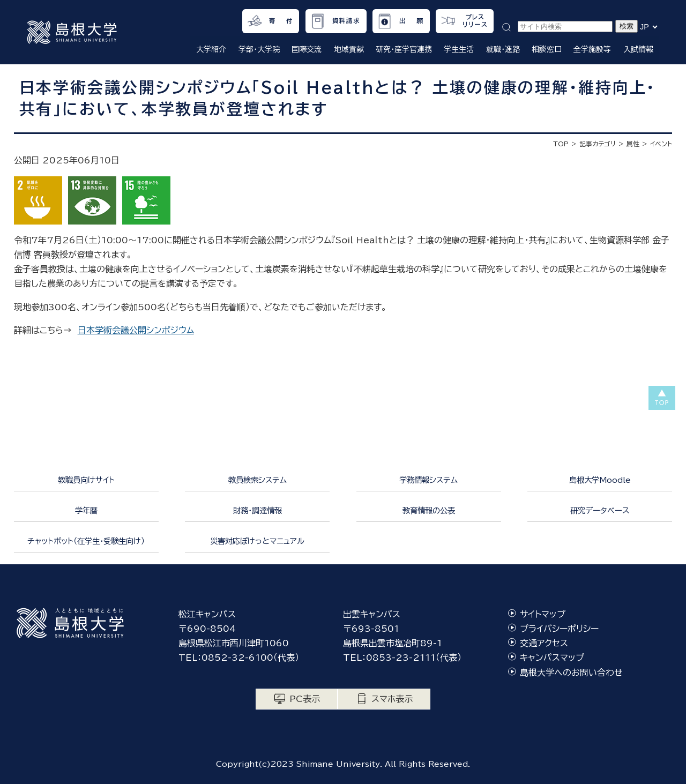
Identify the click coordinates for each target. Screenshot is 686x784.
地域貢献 (349, 49)
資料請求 (346, 21)
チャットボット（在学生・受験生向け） (86, 541)
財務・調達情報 (258, 510)
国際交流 (307, 49)
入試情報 (638, 49)
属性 (633, 144)
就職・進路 (503, 49)
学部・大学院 (259, 49)
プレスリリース (475, 21)
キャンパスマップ (552, 658)
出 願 (411, 21)
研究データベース (600, 510)
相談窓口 (547, 49)
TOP (561, 144)
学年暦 (86, 510)
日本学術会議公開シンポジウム (136, 330)
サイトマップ (543, 614)
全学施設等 (592, 49)
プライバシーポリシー (559, 629)
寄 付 (281, 21)
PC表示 (305, 699)
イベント (661, 144)
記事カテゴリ (598, 144)
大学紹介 (211, 49)
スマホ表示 (392, 699)
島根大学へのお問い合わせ (571, 673)
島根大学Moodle (600, 480)
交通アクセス (544, 643)
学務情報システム (428, 480)
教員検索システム (258, 480)
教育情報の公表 (429, 510)
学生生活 (459, 49)
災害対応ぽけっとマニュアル (257, 541)
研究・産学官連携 (404, 49)
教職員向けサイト (86, 480)
